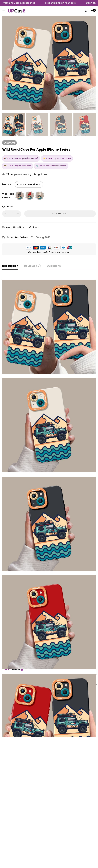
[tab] (10, 266)
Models (7, 184)
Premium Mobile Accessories (21, 3)
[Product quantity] (12, 214)
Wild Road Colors (8, 196)
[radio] (20, 196)
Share (36, 227)
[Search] (86, 11)
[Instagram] (20, 837)
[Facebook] (13, 837)
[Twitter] (6, 839)
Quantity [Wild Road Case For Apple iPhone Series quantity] (7, 207)
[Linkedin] (5, 837)
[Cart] (92, 11)
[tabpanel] (49, 524)
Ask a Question (15, 227)
